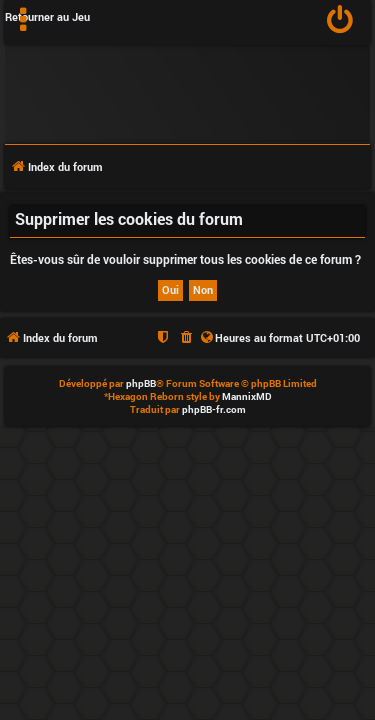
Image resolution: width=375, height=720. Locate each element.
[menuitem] (340, 22)
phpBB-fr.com (214, 409)
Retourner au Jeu (47, 16)
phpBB (141, 383)
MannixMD (247, 396)
